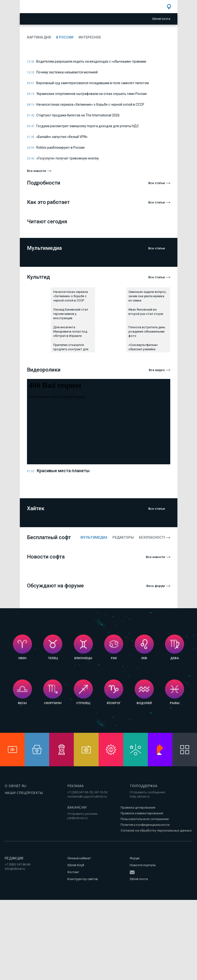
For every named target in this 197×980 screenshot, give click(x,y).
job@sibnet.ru (77, 818)
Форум (135, 858)
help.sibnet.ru (140, 796)
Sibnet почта (139, 879)
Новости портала (143, 865)
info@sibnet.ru (15, 869)
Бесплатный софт (49, 537)
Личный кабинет (79, 858)
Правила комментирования (142, 813)
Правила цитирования (138, 807)
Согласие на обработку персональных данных (156, 830)
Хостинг (73, 872)
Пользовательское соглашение (145, 819)
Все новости (36, 171)
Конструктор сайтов (83, 879)
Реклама (75, 786)
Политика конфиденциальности (145, 825)
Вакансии (77, 807)
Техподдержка (144, 786)
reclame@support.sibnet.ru (87, 796)
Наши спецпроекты (24, 793)
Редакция (14, 858)
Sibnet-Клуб (76, 865)
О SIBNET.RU (16, 786)
